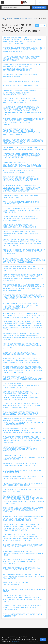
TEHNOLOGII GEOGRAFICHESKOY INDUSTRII (21, 86)
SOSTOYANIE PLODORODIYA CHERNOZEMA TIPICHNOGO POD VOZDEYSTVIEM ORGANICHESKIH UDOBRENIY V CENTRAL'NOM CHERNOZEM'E (24, 315)
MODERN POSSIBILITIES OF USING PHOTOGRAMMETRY (17, 584)
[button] (3, 3)
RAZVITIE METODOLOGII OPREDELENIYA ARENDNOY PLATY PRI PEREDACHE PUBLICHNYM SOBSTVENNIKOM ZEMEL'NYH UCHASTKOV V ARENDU (24, 122)
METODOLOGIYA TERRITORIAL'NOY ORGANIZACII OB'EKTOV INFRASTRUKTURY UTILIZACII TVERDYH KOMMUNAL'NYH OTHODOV (23, 141)
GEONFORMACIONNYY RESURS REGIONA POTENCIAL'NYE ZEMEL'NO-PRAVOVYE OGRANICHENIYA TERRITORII (19, 92)
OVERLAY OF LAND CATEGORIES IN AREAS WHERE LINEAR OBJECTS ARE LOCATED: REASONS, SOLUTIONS (23, 510)
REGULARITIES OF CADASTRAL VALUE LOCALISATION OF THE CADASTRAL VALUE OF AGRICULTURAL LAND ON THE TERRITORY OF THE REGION (23, 599)
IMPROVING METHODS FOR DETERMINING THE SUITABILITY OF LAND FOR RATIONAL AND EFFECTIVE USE (21, 562)
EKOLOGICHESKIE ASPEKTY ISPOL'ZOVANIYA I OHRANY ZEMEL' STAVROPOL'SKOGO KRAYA (21, 413)
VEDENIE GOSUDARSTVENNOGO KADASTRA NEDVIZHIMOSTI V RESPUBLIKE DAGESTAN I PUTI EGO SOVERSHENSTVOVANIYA (22, 406)
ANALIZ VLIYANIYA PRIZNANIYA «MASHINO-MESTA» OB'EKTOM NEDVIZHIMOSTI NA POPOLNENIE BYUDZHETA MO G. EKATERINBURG (23, 518)
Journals (10, 18)
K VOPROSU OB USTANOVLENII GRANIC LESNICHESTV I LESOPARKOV (19, 172)
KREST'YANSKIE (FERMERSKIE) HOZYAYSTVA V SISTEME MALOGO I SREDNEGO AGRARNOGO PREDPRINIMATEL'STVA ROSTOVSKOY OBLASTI (22, 361)
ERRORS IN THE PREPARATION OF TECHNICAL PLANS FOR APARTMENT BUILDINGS (21, 569)
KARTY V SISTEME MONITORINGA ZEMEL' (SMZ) (22, 81)
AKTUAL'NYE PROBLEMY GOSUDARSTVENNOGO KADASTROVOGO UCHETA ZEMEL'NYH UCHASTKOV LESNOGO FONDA (23, 297)
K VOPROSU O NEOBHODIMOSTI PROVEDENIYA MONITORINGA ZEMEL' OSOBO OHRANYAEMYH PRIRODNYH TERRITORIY (22, 156)
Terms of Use (15, 641)
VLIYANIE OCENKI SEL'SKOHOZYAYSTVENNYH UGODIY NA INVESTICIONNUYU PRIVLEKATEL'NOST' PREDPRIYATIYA (23, 210)
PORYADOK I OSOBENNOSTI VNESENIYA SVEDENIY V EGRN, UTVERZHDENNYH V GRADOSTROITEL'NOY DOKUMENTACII (24, 252)
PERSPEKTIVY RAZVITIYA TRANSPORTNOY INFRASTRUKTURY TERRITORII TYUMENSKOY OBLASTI (21, 233)
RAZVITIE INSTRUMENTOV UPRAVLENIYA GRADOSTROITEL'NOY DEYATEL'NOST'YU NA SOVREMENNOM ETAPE (21, 219)
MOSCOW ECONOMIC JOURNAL (25, 18)
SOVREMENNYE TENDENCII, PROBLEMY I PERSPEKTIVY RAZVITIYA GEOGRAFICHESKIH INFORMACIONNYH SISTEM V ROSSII (21, 179)
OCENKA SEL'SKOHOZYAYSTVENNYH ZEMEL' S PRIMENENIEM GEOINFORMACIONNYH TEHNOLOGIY (24, 149)
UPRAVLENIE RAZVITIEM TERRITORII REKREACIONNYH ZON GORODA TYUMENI (20, 226)
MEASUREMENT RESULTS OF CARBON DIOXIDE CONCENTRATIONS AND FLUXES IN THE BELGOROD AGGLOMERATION (23, 576)
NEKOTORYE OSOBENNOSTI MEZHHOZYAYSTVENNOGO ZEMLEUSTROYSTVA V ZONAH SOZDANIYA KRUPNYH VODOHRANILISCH (23, 164)
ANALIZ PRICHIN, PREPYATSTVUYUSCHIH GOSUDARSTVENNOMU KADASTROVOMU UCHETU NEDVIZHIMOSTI (23, 268)
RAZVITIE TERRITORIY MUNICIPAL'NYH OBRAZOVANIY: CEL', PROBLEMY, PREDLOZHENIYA (23, 378)
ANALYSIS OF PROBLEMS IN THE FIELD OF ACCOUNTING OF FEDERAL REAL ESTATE (20, 465)
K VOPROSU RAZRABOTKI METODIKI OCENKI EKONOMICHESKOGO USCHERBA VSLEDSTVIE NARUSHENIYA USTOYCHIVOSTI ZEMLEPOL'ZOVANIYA (21, 306)
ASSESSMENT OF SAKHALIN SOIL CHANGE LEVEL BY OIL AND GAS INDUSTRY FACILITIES (24, 478)
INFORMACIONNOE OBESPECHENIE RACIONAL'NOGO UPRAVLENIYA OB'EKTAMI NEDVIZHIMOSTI (20, 449)
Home (3, 18)
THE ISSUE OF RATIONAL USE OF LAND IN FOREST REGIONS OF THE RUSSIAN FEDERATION (23, 546)
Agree (43, 640)
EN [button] (46, 3)
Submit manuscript (39, 8)
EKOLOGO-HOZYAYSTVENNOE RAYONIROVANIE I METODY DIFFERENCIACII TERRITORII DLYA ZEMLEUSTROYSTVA (22, 58)
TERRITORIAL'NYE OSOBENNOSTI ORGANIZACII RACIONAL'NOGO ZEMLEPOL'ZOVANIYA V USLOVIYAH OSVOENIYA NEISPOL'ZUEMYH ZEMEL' (24, 260)
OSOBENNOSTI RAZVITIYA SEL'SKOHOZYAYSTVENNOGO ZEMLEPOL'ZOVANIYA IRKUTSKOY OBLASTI (23, 457)
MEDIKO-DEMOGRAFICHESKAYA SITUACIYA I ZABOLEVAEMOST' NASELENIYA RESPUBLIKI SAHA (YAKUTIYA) (23, 346)
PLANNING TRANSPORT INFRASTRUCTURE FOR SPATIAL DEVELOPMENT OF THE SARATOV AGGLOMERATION (22, 608)
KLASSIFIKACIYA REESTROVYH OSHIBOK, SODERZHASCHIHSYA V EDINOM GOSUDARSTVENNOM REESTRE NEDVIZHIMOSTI (22, 431)
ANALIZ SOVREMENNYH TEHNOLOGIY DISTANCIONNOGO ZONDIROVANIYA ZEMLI (20, 353)
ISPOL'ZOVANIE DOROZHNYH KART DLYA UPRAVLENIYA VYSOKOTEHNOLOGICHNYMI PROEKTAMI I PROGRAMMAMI (20, 101)
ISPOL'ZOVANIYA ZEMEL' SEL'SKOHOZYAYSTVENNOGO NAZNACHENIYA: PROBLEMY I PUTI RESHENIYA (21, 385)
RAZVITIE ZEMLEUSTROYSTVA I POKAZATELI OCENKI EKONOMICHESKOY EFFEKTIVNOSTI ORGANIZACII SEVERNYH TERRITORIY (24, 50)
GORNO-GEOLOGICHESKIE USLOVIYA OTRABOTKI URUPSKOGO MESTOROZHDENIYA (23, 484)
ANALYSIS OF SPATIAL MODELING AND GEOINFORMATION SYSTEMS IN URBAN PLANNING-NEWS (23, 553)
